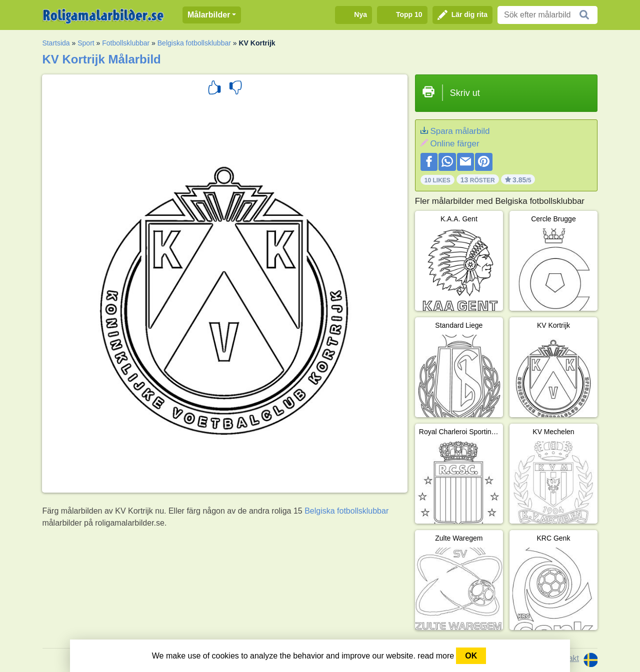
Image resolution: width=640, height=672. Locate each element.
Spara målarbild (460, 131)
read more (436, 656)
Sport (86, 43)
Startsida (56, 43)
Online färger (454, 144)
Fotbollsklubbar (126, 43)
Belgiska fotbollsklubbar (194, 43)
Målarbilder (209, 15)
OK (471, 656)
